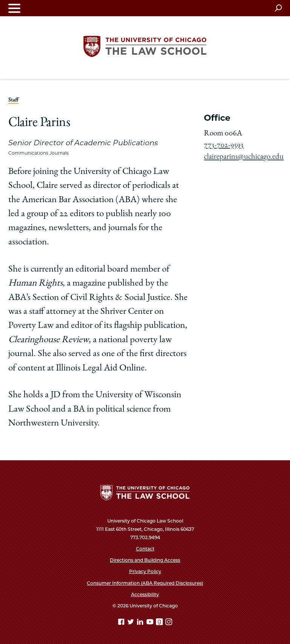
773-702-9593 (224, 145)
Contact (145, 549)
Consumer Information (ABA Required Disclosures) (145, 583)
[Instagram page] (169, 623)
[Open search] (278, 8)
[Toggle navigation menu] (14, 8)
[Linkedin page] (141, 623)
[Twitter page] (131, 623)
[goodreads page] (160, 623)
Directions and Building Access (145, 560)
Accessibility (145, 594)
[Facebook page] (122, 623)
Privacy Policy (145, 571)
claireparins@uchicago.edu (244, 157)
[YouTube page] (151, 623)
